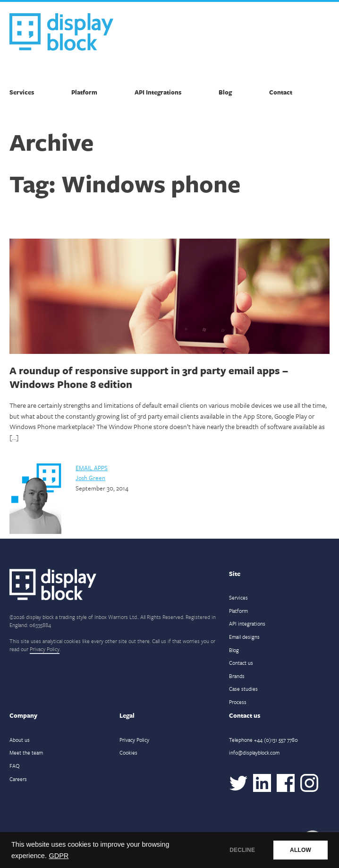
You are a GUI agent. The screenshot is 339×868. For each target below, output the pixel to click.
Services (22, 92)
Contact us (241, 663)
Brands (237, 676)
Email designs (244, 637)
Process (238, 702)
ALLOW (301, 850)
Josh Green (90, 478)
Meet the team (26, 752)
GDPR (59, 856)
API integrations (247, 623)
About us (20, 740)
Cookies (128, 752)
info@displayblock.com (254, 752)
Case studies (243, 689)
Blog (225, 92)
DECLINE (242, 850)
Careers (18, 779)
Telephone (263, 740)
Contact (281, 92)
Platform (84, 92)
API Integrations (158, 92)
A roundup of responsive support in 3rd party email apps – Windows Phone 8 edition (149, 377)
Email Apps (92, 468)
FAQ (15, 766)
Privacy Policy (45, 649)
